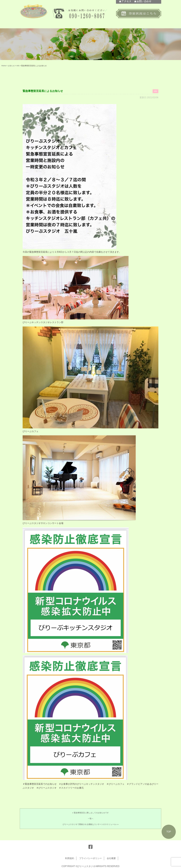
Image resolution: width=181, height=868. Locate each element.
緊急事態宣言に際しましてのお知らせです (91, 813)
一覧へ (91, 819)
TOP (169, 832)
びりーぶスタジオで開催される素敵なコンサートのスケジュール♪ (90, 824)
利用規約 (70, 858)
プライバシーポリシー (90, 858)
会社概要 (111, 858)
